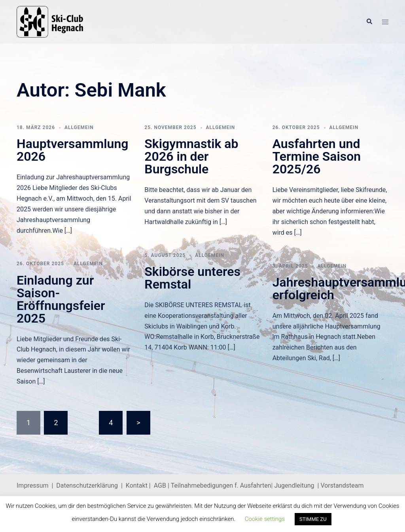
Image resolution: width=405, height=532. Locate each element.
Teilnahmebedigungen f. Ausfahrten (221, 485)
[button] (369, 22)
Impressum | (36, 485)
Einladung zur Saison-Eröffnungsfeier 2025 (61, 299)
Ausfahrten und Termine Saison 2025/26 (317, 156)
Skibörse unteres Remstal (192, 278)
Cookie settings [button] (265, 519)
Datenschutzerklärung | (91, 485)
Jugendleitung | (297, 485)
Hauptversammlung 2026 (73, 150)
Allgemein (79, 127)
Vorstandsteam (342, 485)
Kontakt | (138, 485)
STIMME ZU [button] (313, 519)
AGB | (162, 485)
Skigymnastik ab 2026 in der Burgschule (191, 156)
